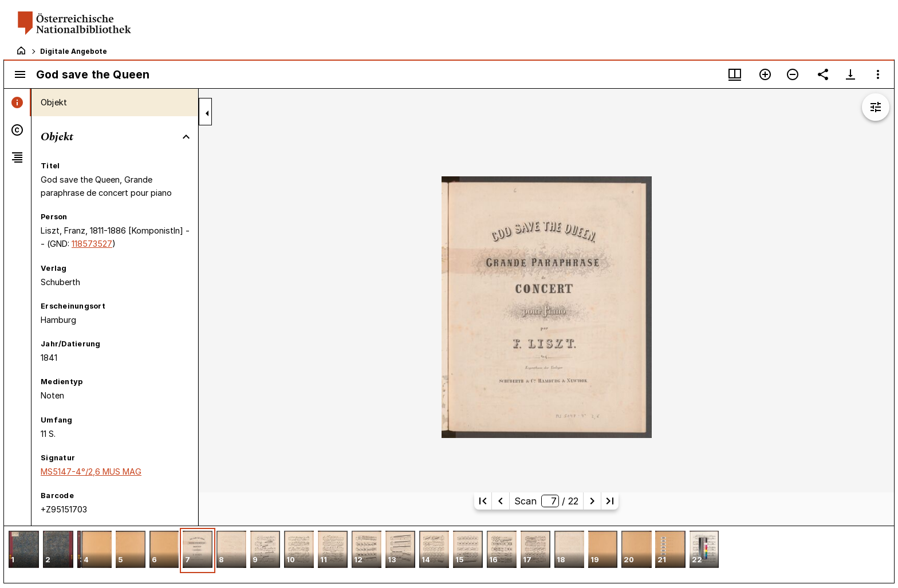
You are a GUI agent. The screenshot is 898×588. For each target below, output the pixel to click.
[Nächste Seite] (592, 501)
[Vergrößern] (765, 74)
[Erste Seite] (483, 501)
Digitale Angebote (74, 51)
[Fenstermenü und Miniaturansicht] (735, 74)
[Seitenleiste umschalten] (20, 74)
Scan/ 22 (546, 501)
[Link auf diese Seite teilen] (823, 74)
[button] (24, 550)
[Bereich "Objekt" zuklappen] (186, 137)
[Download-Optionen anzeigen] (850, 74)
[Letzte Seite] (610, 501)
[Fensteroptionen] (878, 74)
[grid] (449, 554)
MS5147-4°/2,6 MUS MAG (91, 471)
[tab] (17, 102)
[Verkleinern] (793, 74)
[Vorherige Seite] (501, 501)
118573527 (92, 244)
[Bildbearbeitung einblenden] (876, 107)
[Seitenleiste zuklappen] (207, 113)
